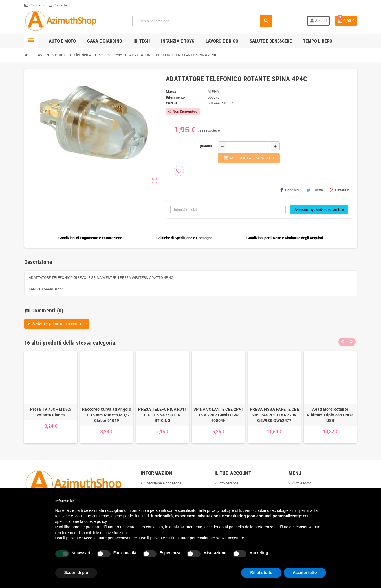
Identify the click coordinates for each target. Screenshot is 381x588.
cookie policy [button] (95, 521)
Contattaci (59, 5)
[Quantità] (249, 146)
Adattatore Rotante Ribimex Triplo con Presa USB (330, 415)
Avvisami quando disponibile (319, 209)
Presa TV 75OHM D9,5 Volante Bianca (51, 412)
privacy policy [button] (219, 510)
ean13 (171, 103)
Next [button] (351, 341)
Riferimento (175, 97)
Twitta (315, 190)
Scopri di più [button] (76, 572)
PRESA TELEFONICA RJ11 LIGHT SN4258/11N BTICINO (162, 415)
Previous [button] (343, 341)
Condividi (290, 190)
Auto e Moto (302, 483)
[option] (50, 397)
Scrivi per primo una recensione (57, 324)
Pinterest (340, 190)
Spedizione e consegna (163, 483)
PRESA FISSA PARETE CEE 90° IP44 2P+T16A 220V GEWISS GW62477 (274, 415)
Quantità (205, 146)
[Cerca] (202, 21)
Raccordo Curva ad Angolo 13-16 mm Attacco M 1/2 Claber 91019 (107, 415)
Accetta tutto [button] (305, 572)
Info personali (229, 483)
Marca (171, 92)
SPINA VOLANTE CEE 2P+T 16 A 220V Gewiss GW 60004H (219, 415)
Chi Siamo (35, 5)
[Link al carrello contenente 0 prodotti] (346, 21)
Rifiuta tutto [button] (261, 572)
